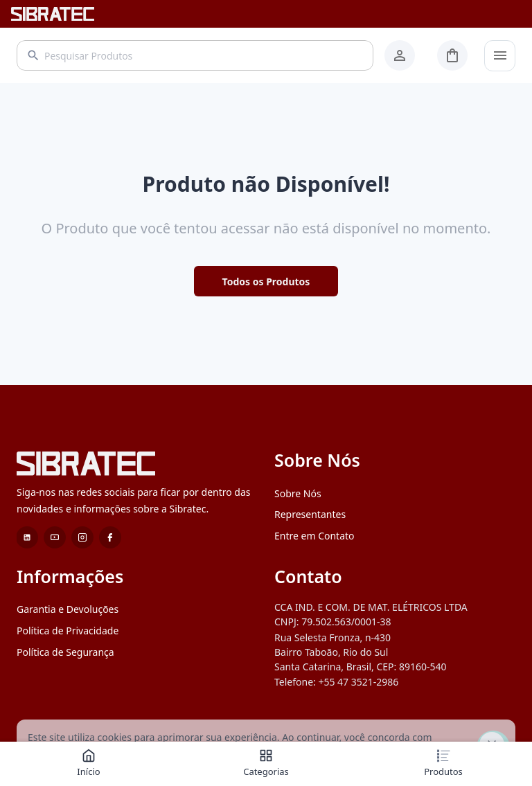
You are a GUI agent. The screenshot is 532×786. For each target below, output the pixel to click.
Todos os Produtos (266, 282)
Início (88, 763)
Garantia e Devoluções (68, 609)
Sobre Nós (298, 493)
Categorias (266, 763)
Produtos (443, 763)
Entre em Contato (314, 536)
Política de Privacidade (68, 631)
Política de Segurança (65, 652)
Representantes (310, 514)
